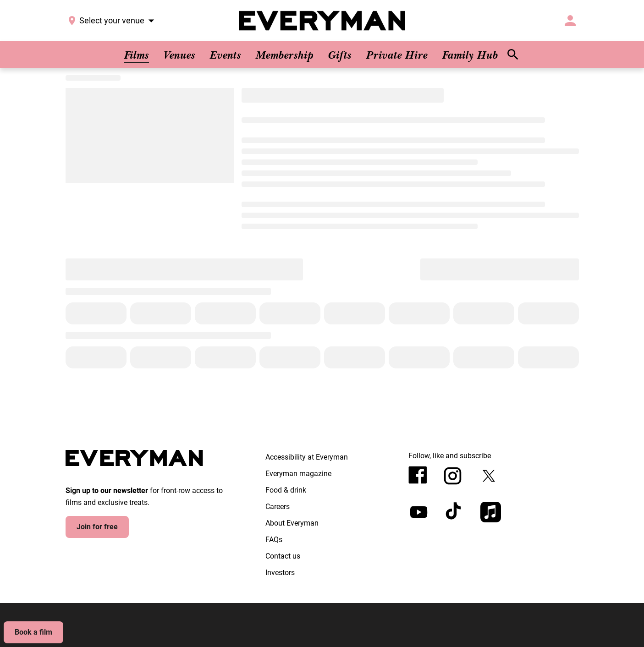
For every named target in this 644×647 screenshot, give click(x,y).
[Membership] (285, 55)
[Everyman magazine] (298, 474)
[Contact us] (283, 556)
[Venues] (179, 55)
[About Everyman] (292, 523)
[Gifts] (340, 55)
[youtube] (419, 512)
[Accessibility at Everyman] (307, 457)
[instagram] (453, 476)
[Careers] (278, 507)
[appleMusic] (491, 512)
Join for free (97, 527)
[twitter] (489, 476)
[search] (513, 55)
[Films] (137, 55)
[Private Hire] (397, 55)
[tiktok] (454, 512)
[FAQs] (274, 540)
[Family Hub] (470, 55)
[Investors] (280, 573)
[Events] (226, 55)
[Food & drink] (286, 490)
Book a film (33, 632)
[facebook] (418, 475)
